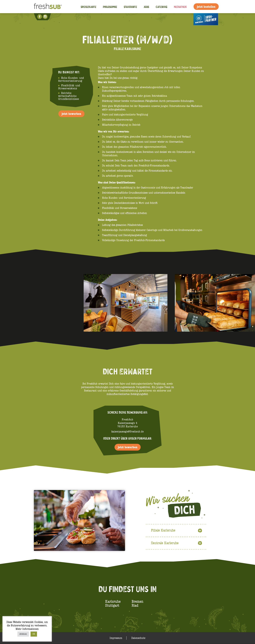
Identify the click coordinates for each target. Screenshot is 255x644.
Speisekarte (88, 7)
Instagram (46, 17)
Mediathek (180, 7)
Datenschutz (138, 638)
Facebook (40, 17)
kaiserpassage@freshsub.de (128, 432)
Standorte (130, 7)
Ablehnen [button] (23, 634)
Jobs (146, 7)
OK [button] (34, 634)
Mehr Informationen (27, 629)
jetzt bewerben (71, 114)
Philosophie (110, 7)
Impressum (116, 638)
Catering (162, 7)
